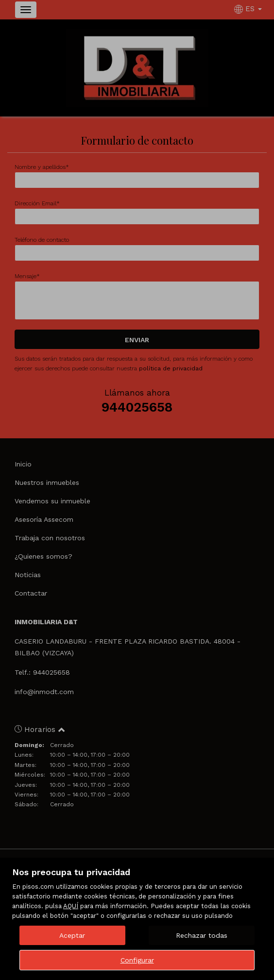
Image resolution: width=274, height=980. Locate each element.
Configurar (137, 960)
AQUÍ (71, 906)
